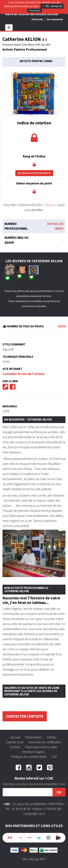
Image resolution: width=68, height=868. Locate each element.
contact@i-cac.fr (34, 814)
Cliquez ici (51, 205)
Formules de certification (45, 742)
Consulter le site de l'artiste (24, 374)
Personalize (35, 11)
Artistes (52, 737)
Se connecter (55, 19)
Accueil (15, 737)
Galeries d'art (15, 742)
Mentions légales (34, 752)
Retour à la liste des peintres (34, 173)
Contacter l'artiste (25, 716)
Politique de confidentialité (29, 757)
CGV (54, 757)
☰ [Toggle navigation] (9, 27)
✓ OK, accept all (52, 6)
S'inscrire (37, 19)
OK (59, 792)
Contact (15, 747)
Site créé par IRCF (34, 859)
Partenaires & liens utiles (41, 747)
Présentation (34, 737)
